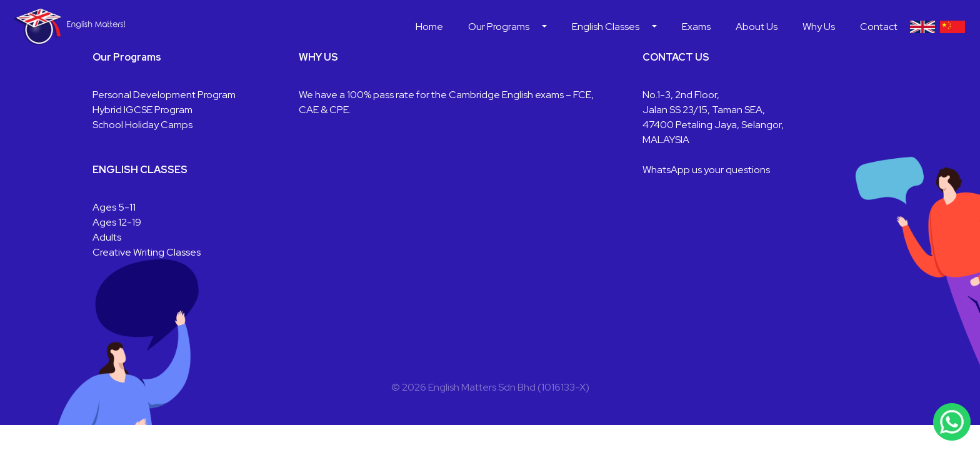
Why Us (819, 27)
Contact (879, 27)
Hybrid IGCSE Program (142, 110)
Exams (696, 27)
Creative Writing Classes (147, 252)
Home (429, 27)
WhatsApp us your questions (706, 170)
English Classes (606, 27)
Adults (107, 237)
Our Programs (499, 27)
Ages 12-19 (117, 222)
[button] (544, 27)
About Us (757, 27)
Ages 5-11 (114, 207)
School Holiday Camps (142, 125)
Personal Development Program (164, 95)
